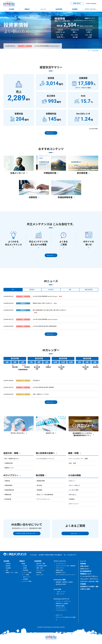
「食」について (60, 594)
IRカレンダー (40, 575)
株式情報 (40, 475)
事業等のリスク (9, 468)
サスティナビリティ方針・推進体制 (66, 566)
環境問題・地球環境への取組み (64, 582)
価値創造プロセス (61, 572)
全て (13, 290)
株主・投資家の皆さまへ (12, 459)
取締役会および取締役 (62, 604)
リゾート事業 (25, 575)
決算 (70, 290)
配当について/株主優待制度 (45, 495)
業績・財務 (73, 453)
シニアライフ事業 (26, 581)
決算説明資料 (9, 485)
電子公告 (73, 495)
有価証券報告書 (9, 490)
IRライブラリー (11, 475)
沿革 (7, 570)
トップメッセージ (61, 564)
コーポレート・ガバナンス (63, 601)
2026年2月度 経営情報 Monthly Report (47, 46)
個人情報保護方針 (86, 571)
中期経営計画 (9, 463)
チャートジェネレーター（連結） (79, 459)
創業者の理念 (60, 570)
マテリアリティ (60, 568)
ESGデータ (59, 615)
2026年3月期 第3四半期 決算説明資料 (45, 326)
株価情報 (39, 490)
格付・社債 (72, 463)
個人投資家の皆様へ (45, 453)
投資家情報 (59, 9)
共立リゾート (27, 577)
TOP (89, 51)
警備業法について (86, 574)
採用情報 (75, 9)
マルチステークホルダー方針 (89, 582)
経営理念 (8, 566)
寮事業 (23, 564)
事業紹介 (27, 9)
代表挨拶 (8, 564)
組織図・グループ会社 (12, 572)
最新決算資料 (89, 290)
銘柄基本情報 (41, 481)
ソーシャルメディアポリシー (89, 576)
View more (50, 133)
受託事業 (25, 570)
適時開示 (32, 290)
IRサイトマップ (74, 504)
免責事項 (72, 499)
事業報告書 (8, 495)
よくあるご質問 (74, 490)
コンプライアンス (61, 608)
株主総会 (51, 290)
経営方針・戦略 (11, 453)
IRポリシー (72, 481)
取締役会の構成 (60, 606)
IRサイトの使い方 (74, 485)
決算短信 (7, 481)
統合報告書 (8, 499)
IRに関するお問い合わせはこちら (25, 533)
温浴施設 (25, 579)
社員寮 (25, 568)
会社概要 (8, 568)
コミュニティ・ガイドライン (89, 579)
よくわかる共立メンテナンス (45, 459)
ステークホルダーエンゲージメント (66, 575)
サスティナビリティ (91, 9)
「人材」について (61, 592)
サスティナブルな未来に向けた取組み (66, 618)
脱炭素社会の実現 (61, 584)
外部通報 (83, 584)
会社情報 (11, 9)
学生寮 (25, 566)
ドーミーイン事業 (26, 572)
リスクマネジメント (61, 610)
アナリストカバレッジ (43, 499)
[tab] (13, 290)
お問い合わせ (77, 3)
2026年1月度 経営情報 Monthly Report (45, 319)
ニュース (43, 9)
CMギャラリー (85, 569)
